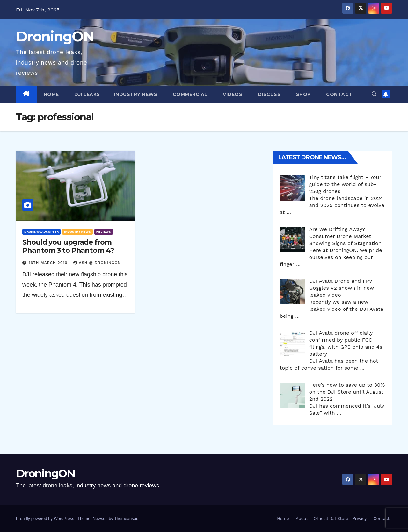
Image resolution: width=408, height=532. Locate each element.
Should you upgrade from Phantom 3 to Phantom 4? (68, 246)
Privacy (360, 518)
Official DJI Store (330, 518)
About (302, 518)
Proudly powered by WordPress (46, 518)
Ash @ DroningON (97, 263)
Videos (232, 94)
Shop (303, 94)
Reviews (104, 232)
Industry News (136, 94)
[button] (374, 94)
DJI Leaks (87, 94)
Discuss (268, 94)
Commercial (189, 94)
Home (51, 94)
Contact (339, 94)
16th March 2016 (49, 263)
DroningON (55, 36)
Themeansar (126, 518)
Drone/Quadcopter (41, 232)
